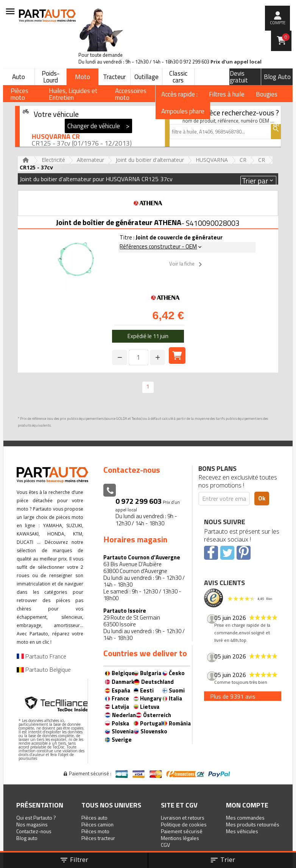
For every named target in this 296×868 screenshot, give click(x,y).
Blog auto (27, 838)
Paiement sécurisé (182, 831)
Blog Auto (277, 77)
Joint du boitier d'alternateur (150, 160)
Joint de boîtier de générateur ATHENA (119, 222)
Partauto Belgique (44, 669)
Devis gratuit (239, 77)
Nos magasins (32, 824)
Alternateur (90, 160)
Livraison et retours (183, 818)
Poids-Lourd (51, 77)
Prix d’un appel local (236, 62)
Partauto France (41, 656)
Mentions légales (180, 838)
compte (278, 23)
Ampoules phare (183, 111)
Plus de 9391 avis (233, 696)
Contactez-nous (34, 831)
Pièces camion (97, 824)
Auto (19, 77)
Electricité (53, 160)
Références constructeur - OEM (161, 246)
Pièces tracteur (98, 838)
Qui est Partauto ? (36, 818)
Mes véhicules (242, 831)
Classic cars (178, 77)
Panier (286, 37)
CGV (165, 845)
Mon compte (247, 805)
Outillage (146, 77)
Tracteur (114, 77)
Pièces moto (95, 831)
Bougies (267, 94)
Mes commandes (245, 818)
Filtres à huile (227, 94)
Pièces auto (94, 818)
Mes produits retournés (253, 824)
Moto (83, 77)
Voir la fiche (187, 264)
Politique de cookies (184, 824)
